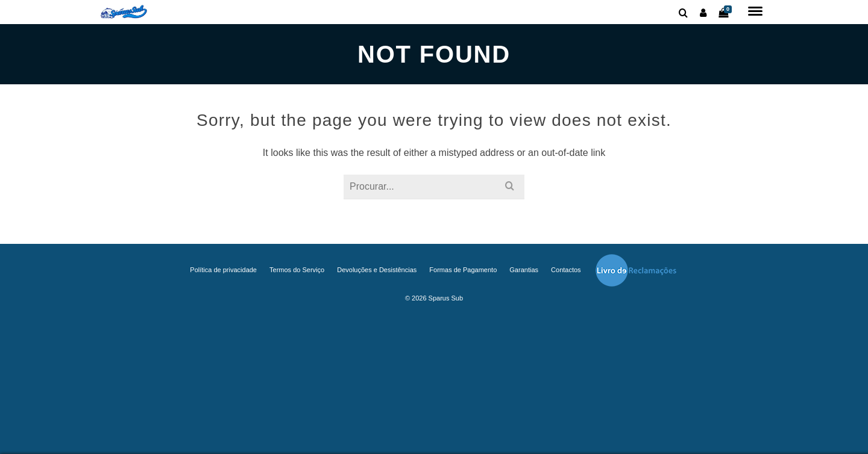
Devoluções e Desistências (377, 270)
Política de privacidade (223, 270)
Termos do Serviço (297, 270)
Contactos (566, 270)
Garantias (524, 270)
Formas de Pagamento (463, 270)
